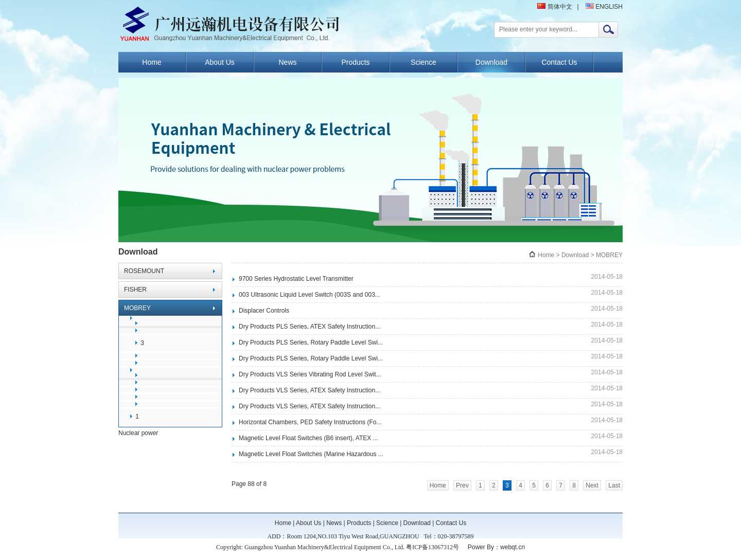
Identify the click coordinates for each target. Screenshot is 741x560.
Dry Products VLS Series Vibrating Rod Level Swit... (310, 374)
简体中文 (554, 7)
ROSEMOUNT (144, 271)
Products (355, 62)
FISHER (135, 290)
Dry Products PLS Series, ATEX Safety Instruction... (310, 327)
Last (614, 485)
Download (491, 62)
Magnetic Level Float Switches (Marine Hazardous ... (311, 454)
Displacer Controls (264, 311)
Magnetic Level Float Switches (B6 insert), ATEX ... (308, 438)
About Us (220, 62)
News (287, 62)
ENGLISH (604, 7)
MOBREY (137, 308)
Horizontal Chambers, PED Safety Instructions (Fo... (310, 422)
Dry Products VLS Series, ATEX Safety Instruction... (310, 390)
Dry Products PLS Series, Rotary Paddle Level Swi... (311, 342)
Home (152, 62)
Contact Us (559, 62)
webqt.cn (513, 547)
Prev (462, 485)
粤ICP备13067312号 (433, 547)
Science (424, 62)
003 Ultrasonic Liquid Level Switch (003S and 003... (310, 295)
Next (592, 485)
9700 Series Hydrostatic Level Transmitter (296, 279)
